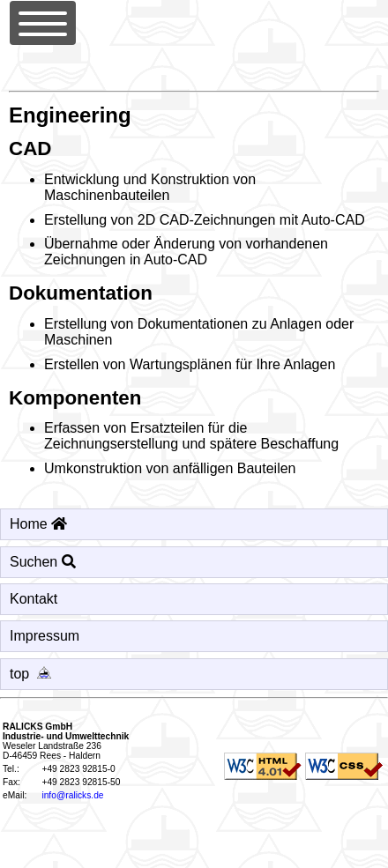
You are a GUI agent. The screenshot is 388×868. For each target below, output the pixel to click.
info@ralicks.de (72, 795)
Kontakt (34, 599)
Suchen (43, 562)
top (34, 674)
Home (38, 524)
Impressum (45, 636)
